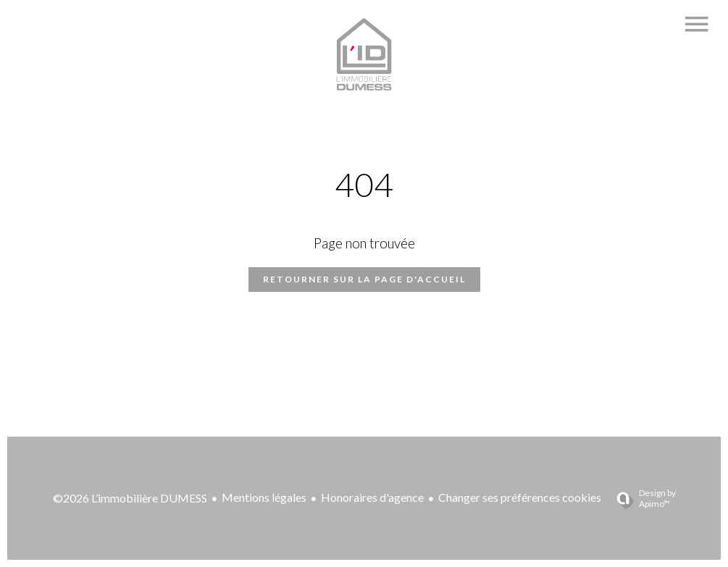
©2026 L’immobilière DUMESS (130, 498)
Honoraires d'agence (372, 497)
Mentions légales (264, 497)
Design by (640, 498)
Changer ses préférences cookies (520, 497)
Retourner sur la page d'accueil (364, 279)
